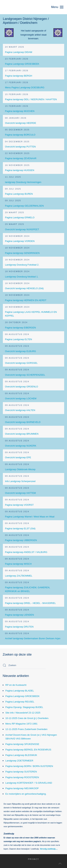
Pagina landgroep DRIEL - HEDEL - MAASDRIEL (30, 603)
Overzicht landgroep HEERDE (21, 123)
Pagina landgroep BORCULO (20, 135)
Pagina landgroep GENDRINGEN (22, 253)
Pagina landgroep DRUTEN (19, 627)
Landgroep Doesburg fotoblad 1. (22, 277)
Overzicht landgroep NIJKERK (21, 446)
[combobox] (24, 665)
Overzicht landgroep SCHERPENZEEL (25, 375)
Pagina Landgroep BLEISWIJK (21, 755)
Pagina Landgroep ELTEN (18, 339)
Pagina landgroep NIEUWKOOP (22, 788)
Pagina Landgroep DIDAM (19, 52)
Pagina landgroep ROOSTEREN (22, 777)
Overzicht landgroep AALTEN (20, 410)
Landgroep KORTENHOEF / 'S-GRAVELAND (29, 783)
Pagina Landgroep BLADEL (20, 691)
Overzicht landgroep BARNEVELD (23, 422)
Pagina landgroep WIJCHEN (20, 111)
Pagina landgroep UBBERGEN (21, 540)
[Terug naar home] (20, 7)
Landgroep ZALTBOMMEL (19, 576)
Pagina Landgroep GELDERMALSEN (24, 206)
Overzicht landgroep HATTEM (20, 493)
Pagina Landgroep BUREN (19, 194)
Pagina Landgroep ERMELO (20, 217)
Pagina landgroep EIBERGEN (20, 328)
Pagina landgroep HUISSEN (20, 170)
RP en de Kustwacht (16, 685)
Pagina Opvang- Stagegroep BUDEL (24, 707)
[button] (59, 7)
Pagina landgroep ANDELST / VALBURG (26, 552)
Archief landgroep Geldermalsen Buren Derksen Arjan (33, 638)
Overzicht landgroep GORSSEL (21, 363)
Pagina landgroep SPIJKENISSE (22, 744)
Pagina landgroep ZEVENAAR (21, 158)
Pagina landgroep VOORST (19, 505)
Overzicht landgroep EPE (18, 457)
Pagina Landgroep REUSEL (20, 702)
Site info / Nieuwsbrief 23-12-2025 (23, 713)
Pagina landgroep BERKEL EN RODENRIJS (28, 750)
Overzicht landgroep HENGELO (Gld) (24, 288)
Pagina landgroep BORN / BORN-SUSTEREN (29, 766)
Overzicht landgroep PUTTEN (20, 147)
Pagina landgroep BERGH (19, 76)
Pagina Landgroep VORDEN (20, 241)
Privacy (31, 859)
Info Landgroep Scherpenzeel (20, 481)
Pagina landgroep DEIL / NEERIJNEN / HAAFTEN (31, 99)
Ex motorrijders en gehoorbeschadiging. (26, 794)
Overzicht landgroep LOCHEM (21, 398)
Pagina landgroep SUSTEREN (21, 772)
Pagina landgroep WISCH (18, 564)
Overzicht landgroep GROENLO (22, 387)
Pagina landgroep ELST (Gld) (20, 528)
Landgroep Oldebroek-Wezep (20, 469)
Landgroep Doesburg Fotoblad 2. (22, 265)
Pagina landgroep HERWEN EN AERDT (26, 300)
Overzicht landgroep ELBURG (20, 351)
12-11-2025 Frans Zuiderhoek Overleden (26, 729)
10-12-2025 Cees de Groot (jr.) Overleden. (27, 718)
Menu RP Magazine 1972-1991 (21, 724)
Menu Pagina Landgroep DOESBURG (25, 87)
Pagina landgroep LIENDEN (19, 615)
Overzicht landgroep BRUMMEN (22, 434)
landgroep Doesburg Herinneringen (23, 182)
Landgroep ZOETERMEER (19, 761)
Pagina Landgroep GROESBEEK (22, 64)
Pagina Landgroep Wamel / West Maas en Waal (30, 517)
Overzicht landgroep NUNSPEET (22, 229)
